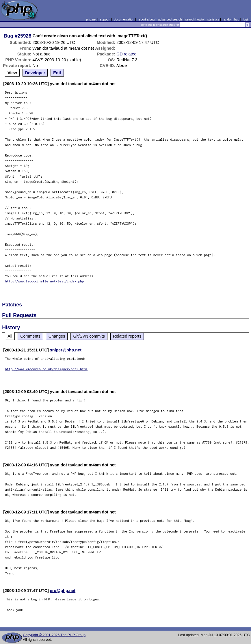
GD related (127, 54)
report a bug (146, 19)
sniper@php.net (66, 350)
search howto (194, 19)
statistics (213, 19)
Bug (9, 36)
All (10, 336)
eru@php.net (63, 591)
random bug (231, 19)
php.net (91, 19)
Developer (35, 73)
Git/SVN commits (89, 336)
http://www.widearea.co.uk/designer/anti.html (46, 369)
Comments (30, 336)
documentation (124, 19)
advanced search (170, 19)
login (246, 19)
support (105, 19)
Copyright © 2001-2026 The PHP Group (54, 635)
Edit (57, 73)
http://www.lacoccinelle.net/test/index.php (44, 281)
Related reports (127, 336)
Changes (57, 336)
